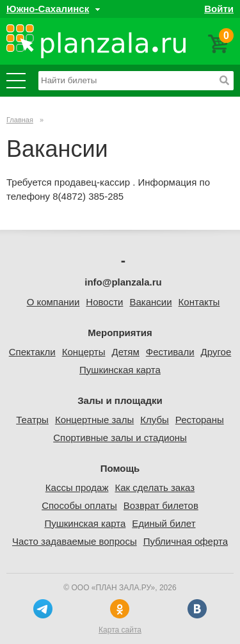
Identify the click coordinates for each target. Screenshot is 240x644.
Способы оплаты (79, 505)
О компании (53, 302)
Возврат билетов (161, 505)
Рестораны (200, 420)
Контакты (199, 302)
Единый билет (164, 523)
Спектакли (32, 352)
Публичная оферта (186, 541)
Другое (216, 352)
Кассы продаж (77, 487)
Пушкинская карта (120, 370)
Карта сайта (120, 630)
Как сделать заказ (155, 487)
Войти (219, 9)
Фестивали (170, 352)
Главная (20, 120)
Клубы (155, 420)
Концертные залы (94, 420)
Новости (104, 302)
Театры (32, 420)
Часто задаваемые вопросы (75, 541)
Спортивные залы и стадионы (120, 438)
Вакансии (150, 302)
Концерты (84, 352)
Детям (125, 352)
